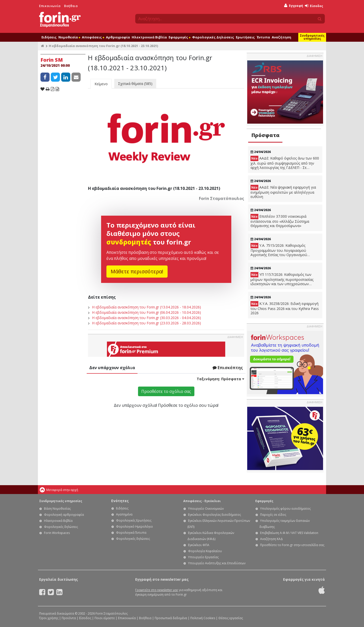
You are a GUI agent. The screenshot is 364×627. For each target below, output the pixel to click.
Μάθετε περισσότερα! (137, 271)
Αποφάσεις (93, 37)
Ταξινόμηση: (220, 379)
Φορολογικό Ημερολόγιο (134, 527)
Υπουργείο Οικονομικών (206, 509)
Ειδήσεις (49, 37)
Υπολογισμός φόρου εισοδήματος (285, 509)
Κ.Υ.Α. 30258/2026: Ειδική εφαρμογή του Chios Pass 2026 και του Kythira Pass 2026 (285, 308)
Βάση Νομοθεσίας (57, 509)
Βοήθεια (71, 6)
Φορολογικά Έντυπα (131, 533)
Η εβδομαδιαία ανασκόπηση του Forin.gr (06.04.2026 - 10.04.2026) (146, 312)
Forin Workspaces (57, 533)
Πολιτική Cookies (203, 618)
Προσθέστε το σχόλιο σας (166, 391)
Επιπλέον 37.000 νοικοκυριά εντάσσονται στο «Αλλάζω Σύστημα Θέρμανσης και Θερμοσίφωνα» (280, 221)
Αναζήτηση (281, 37)
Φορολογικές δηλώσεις (61, 527)
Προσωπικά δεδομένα (171, 618)
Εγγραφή (294, 6)
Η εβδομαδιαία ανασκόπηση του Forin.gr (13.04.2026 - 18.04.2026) (146, 307)
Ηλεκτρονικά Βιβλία (149, 37)
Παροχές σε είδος (273, 515)
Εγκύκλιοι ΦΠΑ (199, 545)
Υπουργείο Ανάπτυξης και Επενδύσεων (217, 563)
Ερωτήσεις (245, 37)
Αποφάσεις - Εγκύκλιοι (202, 501)
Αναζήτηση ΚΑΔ (271, 539)
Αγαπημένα (124, 514)
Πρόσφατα (265, 135)
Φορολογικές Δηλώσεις (213, 37)
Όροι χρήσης (49, 618)
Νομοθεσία (69, 37)
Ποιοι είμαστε (105, 618)
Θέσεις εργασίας (231, 618)
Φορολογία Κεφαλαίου (205, 551)
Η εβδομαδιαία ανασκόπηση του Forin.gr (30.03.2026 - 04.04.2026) (146, 318)
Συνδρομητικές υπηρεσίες (312, 37)
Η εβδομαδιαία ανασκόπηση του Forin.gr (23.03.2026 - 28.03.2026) (146, 323)
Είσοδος (314, 6)
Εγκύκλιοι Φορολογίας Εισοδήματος (214, 515)
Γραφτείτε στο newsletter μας (157, 590)
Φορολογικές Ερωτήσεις (134, 520)
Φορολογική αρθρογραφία (64, 515)
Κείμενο (101, 84)
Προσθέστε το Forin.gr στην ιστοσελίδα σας (292, 545)
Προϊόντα (69, 618)
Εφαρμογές (179, 37)
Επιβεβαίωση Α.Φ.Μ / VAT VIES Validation (289, 533)
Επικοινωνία (50, 6)
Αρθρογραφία (118, 37)
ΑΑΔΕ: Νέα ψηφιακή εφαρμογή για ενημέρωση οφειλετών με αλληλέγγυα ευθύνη (283, 192)
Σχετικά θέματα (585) (135, 84)
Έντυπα (263, 37)
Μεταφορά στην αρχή (62, 490)
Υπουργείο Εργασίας (203, 557)
